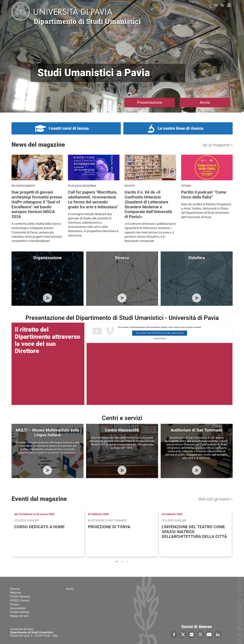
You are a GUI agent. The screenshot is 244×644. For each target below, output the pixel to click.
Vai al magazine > (217, 145)
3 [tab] (127, 562)
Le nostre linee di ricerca (181, 128)
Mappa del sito (19, 616)
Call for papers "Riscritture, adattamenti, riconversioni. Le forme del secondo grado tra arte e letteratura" (93, 199)
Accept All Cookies (160, 339)
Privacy (15, 604)
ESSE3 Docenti (20, 600)
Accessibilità (18, 608)
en (216, 5)
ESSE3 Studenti (20, 597)
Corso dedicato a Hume (39, 527)
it (211, 5)
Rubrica (15, 589)
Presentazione (150, 102)
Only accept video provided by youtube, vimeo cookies (160, 333)
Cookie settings (20, 612)
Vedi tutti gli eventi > (215, 499)
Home (229, 5)
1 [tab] (117, 562)
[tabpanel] (48, 533)
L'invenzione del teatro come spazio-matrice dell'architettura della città (194, 532)
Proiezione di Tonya (109, 527)
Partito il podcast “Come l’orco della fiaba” (204, 195)
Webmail (16, 593)
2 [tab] (122, 562)
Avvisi (205, 102)
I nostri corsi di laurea (69, 128)
